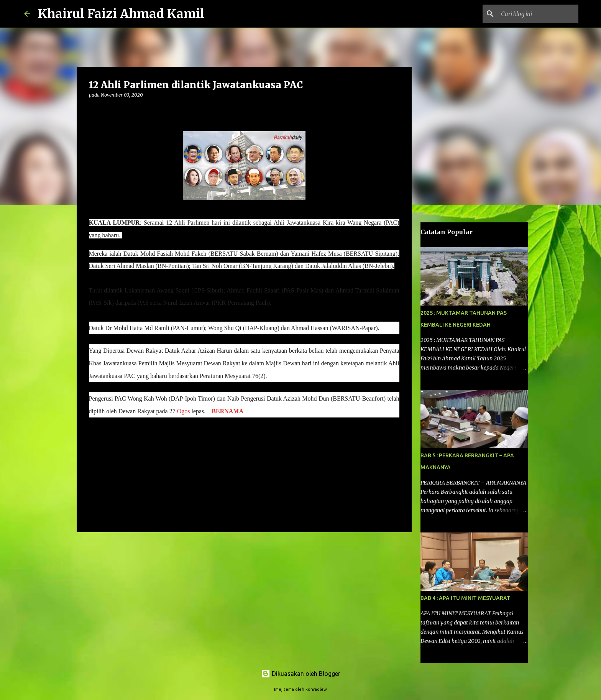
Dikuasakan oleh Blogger (301, 674)
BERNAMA (227, 411)
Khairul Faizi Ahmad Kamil (121, 14)
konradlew (316, 689)
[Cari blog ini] (538, 14)
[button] (94, 111)
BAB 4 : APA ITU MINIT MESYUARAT (466, 598)
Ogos (184, 411)
